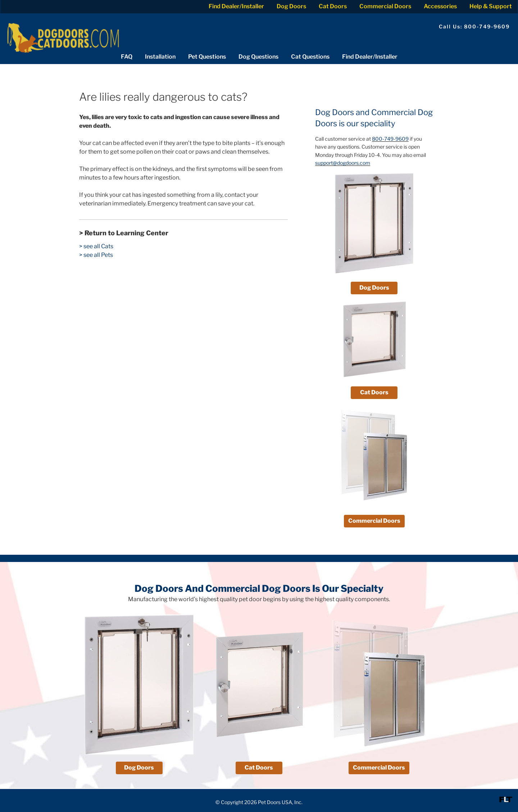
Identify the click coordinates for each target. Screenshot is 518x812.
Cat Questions (310, 57)
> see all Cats (96, 246)
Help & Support (491, 6)
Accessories (440, 6)
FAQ (127, 57)
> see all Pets (96, 255)
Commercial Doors (385, 6)
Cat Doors (333, 6)
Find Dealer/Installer (236, 6)
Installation (160, 57)
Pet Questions (207, 57)
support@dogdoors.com (343, 163)
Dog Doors (291, 6)
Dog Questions (258, 57)
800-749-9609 (390, 139)
